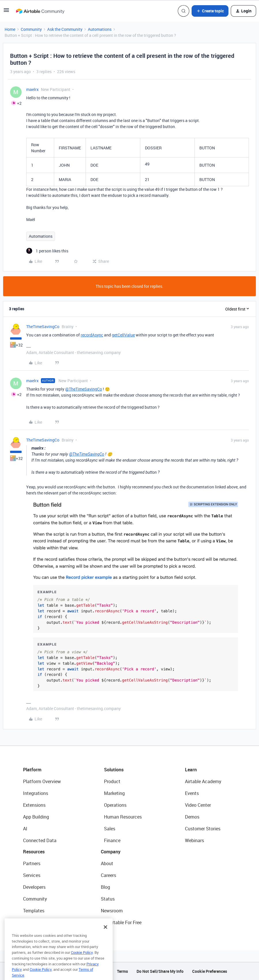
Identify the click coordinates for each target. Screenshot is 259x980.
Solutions (114, 770)
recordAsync (92, 335)
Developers (34, 887)
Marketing (114, 793)
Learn (191, 770)
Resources (34, 852)
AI (25, 829)
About (107, 863)
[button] (6, 12)
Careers (108, 875)
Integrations (36, 793)
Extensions (34, 805)
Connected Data (40, 840)
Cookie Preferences (210, 971)
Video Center (198, 805)
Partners (32, 863)
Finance (112, 840)
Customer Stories (203, 829)
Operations (115, 805)
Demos (192, 817)
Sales (110, 829)
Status (108, 899)
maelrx (32, 89)
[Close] (105, 939)
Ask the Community (65, 29)
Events (192, 793)
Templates (34, 911)
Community (31, 29)
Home (10, 29)
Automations (100, 29)
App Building (36, 817)
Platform (32, 770)
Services (32, 875)
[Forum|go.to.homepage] (40, 11)
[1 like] (47, 251)
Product (112, 781)
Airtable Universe (40, 922)
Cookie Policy (82, 964)
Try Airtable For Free (121, 922)
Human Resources (123, 817)
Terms (122, 971)
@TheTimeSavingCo (84, 389)
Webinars (194, 840)
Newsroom (112, 911)
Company (111, 852)
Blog (105, 887)
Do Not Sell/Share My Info (160, 971)
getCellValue (123, 335)
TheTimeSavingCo (43, 327)
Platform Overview (42, 781)
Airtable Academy (203, 781)
